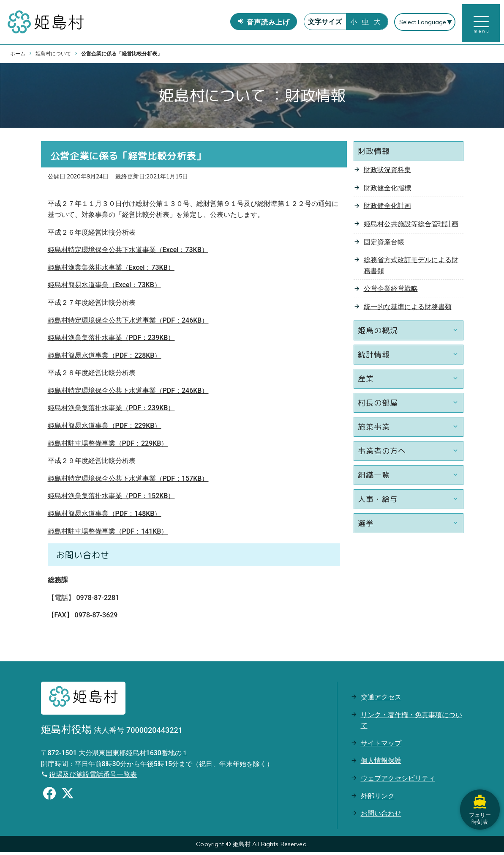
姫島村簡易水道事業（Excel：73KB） (104, 288)
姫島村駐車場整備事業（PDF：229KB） (108, 446)
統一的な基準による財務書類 (408, 309)
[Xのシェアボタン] (68, 797)
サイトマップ (381, 746)
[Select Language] (424, 24)
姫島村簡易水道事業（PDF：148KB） (105, 517)
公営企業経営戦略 (391, 292)
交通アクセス (381, 700)
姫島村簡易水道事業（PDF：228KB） (105, 358)
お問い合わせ (381, 816)
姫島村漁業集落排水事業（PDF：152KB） (111, 499)
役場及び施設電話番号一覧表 (93, 777)
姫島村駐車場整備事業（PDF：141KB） (108, 534)
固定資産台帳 (384, 245)
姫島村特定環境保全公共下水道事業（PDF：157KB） (128, 481)
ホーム (18, 56)
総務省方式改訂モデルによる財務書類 (411, 268)
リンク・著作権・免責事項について (411, 723)
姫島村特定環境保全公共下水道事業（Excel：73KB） (128, 253)
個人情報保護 (381, 763)
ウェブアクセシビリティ (398, 781)
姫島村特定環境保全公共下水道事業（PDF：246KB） (128, 323)
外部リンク (378, 799)
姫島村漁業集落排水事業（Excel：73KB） (111, 270)
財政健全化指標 (387, 190)
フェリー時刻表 (479, 800)
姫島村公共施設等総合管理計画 (411, 226)
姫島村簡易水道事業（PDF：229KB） (105, 429)
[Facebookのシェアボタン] (49, 797)
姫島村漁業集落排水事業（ (88, 341)
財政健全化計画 (387, 209)
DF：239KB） (154, 341)
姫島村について (53, 56)
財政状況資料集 (387, 173)
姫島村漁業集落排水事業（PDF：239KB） (111, 411)
